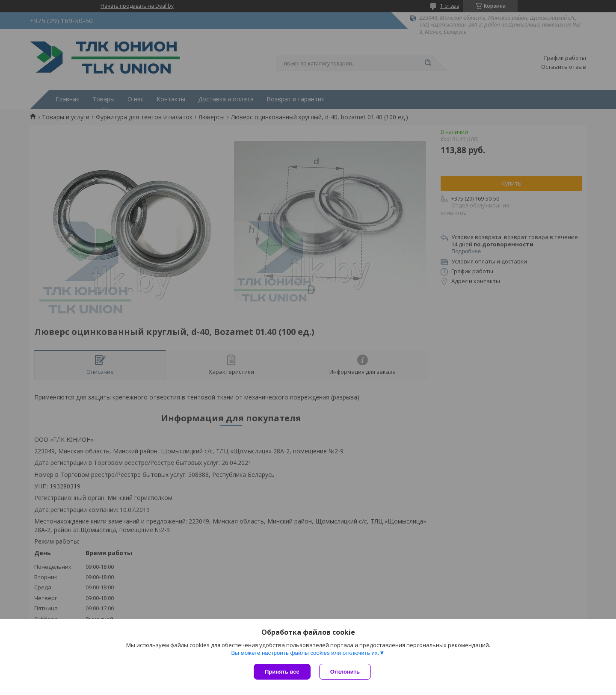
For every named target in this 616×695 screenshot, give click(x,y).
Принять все (282, 672)
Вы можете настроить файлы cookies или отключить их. (305, 653)
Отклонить (345, 672)
